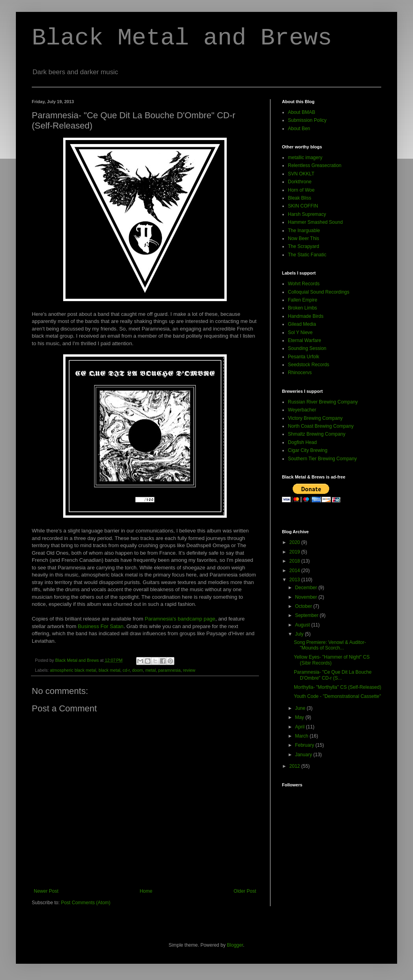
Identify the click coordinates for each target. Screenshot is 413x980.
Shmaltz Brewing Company (317, 434)
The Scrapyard (304, 246)
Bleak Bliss (300, 198)
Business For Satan (101, 626)
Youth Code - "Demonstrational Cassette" (338, 696)
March (302, 736)
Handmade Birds (306, 316)
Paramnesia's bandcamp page (180, 619)
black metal (109, 670)
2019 (295, 552)
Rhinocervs (300, 373)
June (301, 708)
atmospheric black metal (73, 670)
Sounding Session (307, 348)
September (307, 615)
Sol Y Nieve (300, 332)
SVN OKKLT (301, 174)
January (304, 755)
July (300, 634)
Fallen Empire (303, 300)
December (307, 588)
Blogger (235, 945)
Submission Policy (307, 120)
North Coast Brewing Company (321, 426)
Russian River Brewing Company (323, 402)
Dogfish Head (302, 442)
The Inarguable (304, 231)
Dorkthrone (300, 182)
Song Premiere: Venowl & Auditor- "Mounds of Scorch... (330, 645)
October (304, 606)
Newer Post (46, 891)
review (189, 670)
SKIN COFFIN (303, 206)
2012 (295, 766)
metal (151, 670)
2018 (295, 561)
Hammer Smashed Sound (315, 222)
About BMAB (302, 112)
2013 (295, 580)
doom (138, 670)
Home (146, 891)
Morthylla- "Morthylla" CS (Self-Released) (338, 687)
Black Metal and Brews (182, 38)
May (300, 717)
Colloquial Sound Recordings (319, 292)
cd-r (126, 670)
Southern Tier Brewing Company (322, 459)
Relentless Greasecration (315, 165)
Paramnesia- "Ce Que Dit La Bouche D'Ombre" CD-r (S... (333, 675)
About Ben (299, 129)
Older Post (245, 891)
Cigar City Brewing (308, 450)
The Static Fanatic (307, 255)
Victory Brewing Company (315, 418)
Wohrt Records (304, 284)
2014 (295, 571)
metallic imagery (305, 158)
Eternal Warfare (305, 340)
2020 (295, 542)
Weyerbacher (302, 410)
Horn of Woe (301, 190)
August (303, 625)
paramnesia (169, 670)
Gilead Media (302, 324)
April (300, 727)
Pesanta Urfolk (304, 357)
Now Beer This (303, 238)
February (305, 745)
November (307, 597)
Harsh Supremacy (307, 214)
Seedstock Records (309, 365)
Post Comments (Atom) (86, 903)
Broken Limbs (302, 308)
